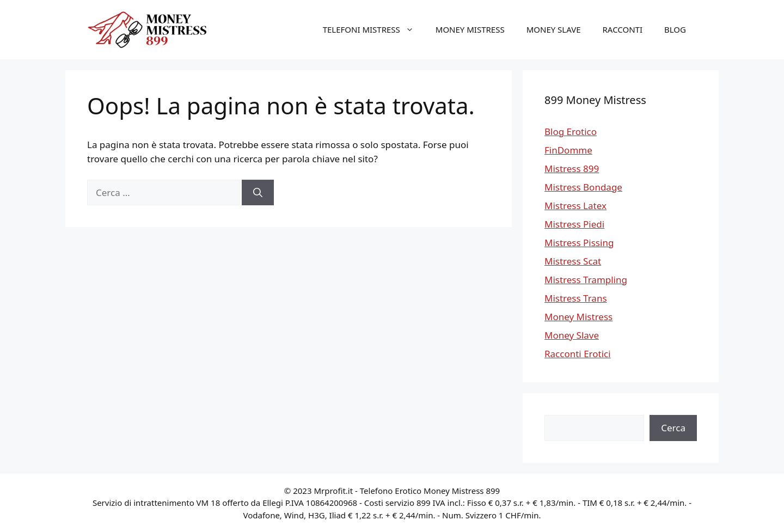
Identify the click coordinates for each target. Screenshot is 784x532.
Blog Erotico (571, 132)
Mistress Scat (573, 261)
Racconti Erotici (578, 354)
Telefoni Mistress (374, 29)
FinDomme (568, 150)
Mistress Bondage (583, 187)
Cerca (673, 428)
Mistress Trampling (586, 280)
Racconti (623, 29)
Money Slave (554, 29)
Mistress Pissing (579, 243)
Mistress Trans (576, 298)
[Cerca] (258, 193)
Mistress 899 (572, 169)
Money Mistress (470, 29)
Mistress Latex (575, 206)
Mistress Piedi (574, 224)
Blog (675, 29)
